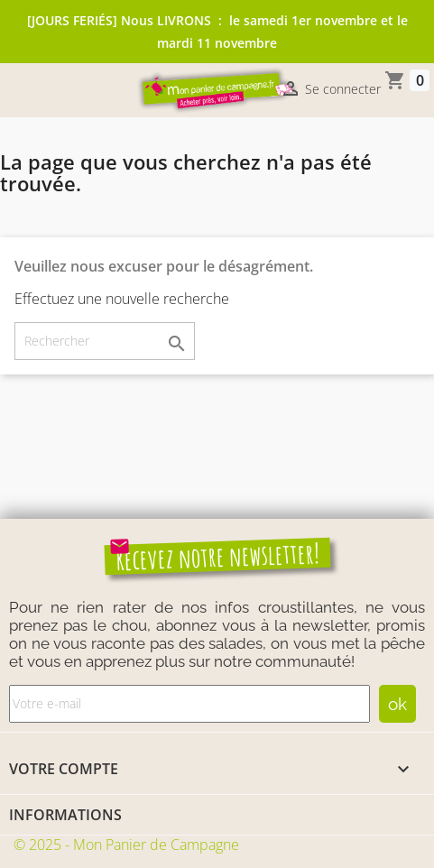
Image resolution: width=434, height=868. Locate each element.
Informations (65, 815)
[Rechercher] (105, 341)
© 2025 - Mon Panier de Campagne (126, 845)
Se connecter (330, 90)
